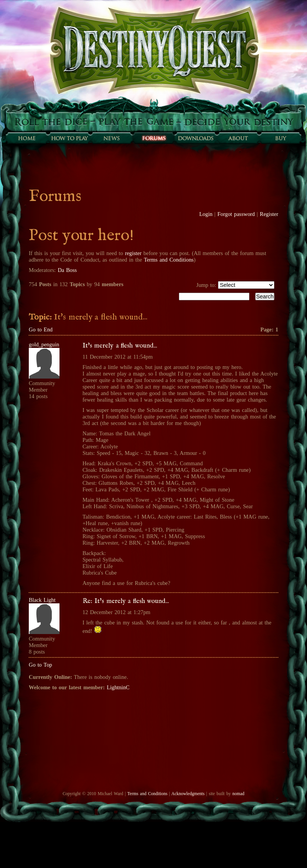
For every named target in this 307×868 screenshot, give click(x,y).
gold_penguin (44, 344)
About (238, 138)
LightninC (118, 687)
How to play (69, 138)
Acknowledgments (188, 794)
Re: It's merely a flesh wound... (126, 601)
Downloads (196, 138)
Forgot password (236, 214)
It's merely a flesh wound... (120, 346)
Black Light (42, 600)
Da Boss (67, 270)
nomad (238, 794)
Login (206, 214)
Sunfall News (111, 138)
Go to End (41, 329)
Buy (280, 138)
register (133, 253)
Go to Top (40, 665)
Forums (153, 138)
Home (27, 138)
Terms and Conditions (169, 260)
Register (269, 214)
